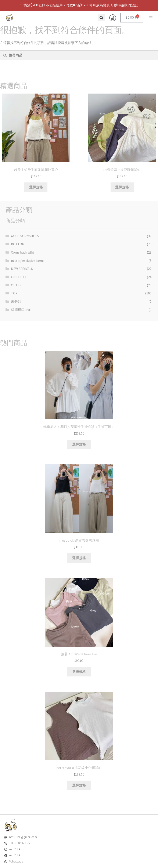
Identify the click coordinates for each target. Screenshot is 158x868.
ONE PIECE (19, 277)
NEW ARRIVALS (22, 269)
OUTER (16, 285)
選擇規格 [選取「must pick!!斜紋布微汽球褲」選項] (79, 558)
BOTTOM (18, 244)
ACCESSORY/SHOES (25, 236)
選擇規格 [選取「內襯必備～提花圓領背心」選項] (122, 187)
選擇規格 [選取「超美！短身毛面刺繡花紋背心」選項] (36, 187)
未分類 (16, 301)
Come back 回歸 (23, 252)
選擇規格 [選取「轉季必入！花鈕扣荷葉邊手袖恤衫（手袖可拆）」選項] (79, 444)
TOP (14, 293)
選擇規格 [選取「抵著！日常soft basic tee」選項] (79, 672)
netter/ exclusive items (28, 261)
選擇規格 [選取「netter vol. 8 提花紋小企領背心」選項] (79, 785)
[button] (151, 18)
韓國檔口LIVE (21, 310)
